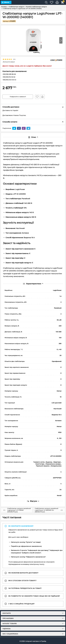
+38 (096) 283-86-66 (10, 74)
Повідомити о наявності (18, 97)
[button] (61, 40)
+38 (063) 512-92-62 (10, 77)
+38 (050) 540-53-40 (10, 80)
